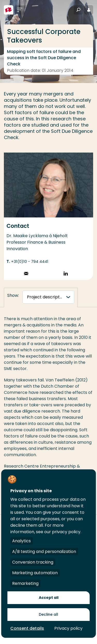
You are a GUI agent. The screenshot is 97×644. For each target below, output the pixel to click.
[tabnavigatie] (48, 297)
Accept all (49, 598)
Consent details (27, 628)
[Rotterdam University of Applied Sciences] (9, 10)
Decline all (48, 614)
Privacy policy (68, 628)
